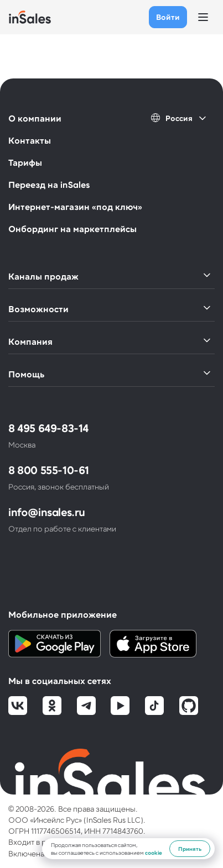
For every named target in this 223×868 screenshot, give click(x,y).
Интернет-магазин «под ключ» (75, 206)
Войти (168, 17)
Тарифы (25, 162)
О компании (35, 118)
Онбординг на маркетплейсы (72, 228)
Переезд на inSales (49, 184)
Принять (190, 849)
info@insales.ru (47, 512)
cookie (154, 853)
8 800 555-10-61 (49, 470)
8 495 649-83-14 (48, 428)
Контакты (30, 140)
